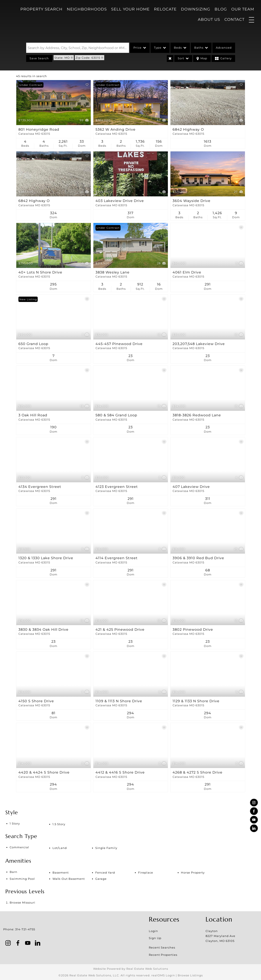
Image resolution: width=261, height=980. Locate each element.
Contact (234, 19)
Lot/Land (60, 848)
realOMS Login (163, 975)
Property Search (41, 9)
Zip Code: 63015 (88, 58)
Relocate (165, 9)
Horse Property (193, 872)
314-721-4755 (25, 929)
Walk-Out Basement (69, 879)
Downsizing (196, 9)
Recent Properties (163, 955)
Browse (22, 902)
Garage (101, 879)
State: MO (62, 58)
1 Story (15, 823)
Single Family (106, 848)
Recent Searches (162, 947)
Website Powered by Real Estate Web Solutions (131, 969)
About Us (209, 19)
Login (153, 931)
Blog (221, 9)
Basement (61, 872)
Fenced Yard (105, 872)
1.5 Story (59, 824)
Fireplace (146, 872)
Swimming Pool (22, 879)
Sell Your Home (130, 9)
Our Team (243, 9)
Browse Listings (190, 975)
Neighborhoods (87, 9)
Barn (13, 872)
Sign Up (155, 938)
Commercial (19, 847)
